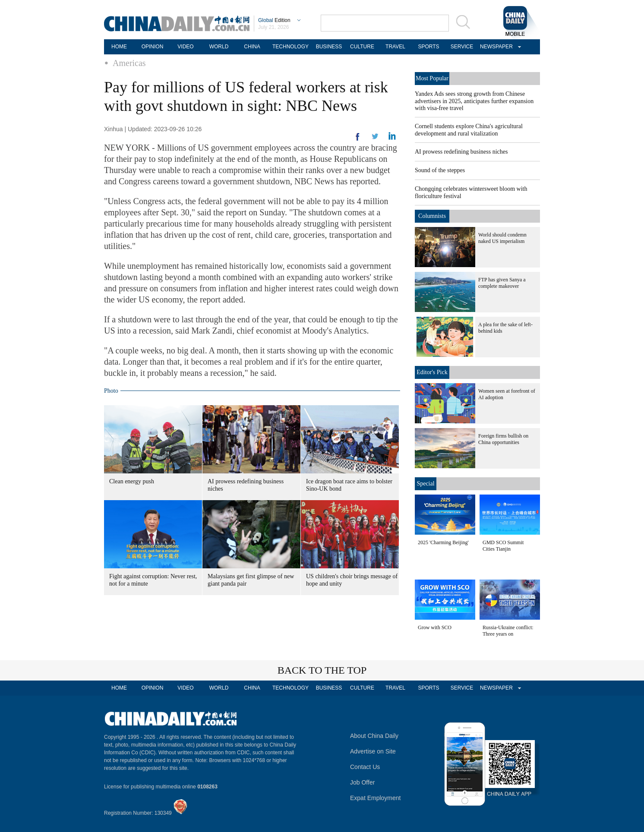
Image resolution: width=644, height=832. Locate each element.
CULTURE (362, 47)
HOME (119, 47)
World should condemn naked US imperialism (502, 238)
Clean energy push (132, 481)
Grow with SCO (435, 627)
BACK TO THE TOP (322, 670)
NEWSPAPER (495, 47)
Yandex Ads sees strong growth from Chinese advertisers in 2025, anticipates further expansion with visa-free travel (474, 101)
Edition (274, 20)
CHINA (252, 47)
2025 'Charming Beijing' (443, 542)
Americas (129, 63)
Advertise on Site (373, 751)
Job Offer (362, 782)
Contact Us (365, 767)
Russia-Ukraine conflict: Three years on (508, 631)
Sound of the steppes (440, 170)
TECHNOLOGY (290, 47)
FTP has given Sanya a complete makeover (502, 283)
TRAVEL (395, 47)
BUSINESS (329, 47)
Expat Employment (376, 798)
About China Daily (374, 736)
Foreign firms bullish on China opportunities (503, 439)
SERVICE (462, 47)
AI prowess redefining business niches (461, 152)
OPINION (153, 47)
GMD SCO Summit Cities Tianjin (503, 546)
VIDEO (185, 47)
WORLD (219, 47)
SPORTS (428, 47)
